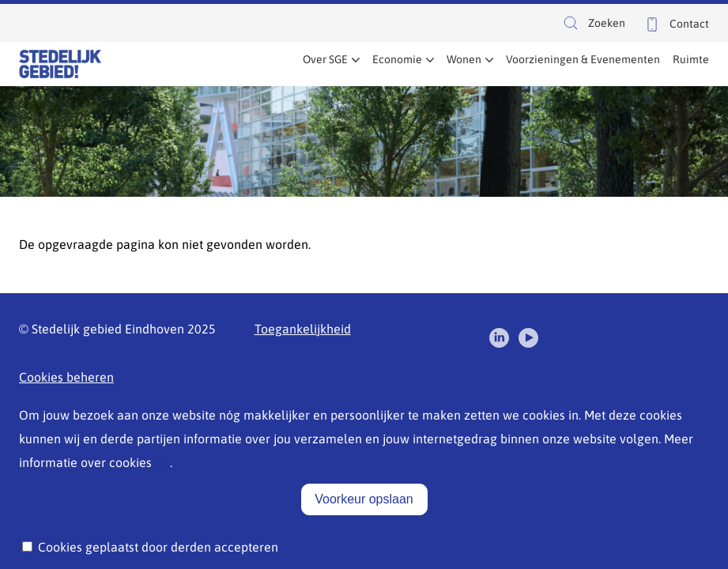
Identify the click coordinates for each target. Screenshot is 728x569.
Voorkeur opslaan (364, 506)
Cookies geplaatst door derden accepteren (158, 554)
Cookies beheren (66, 377)
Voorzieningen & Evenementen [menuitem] (583, 59)
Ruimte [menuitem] (691, 59)
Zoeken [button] (593, 25)
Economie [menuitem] (397, 59)
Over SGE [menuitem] (325, 59)
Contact (689, 24)
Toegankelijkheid (303, 329)
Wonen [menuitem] (464, 59)
